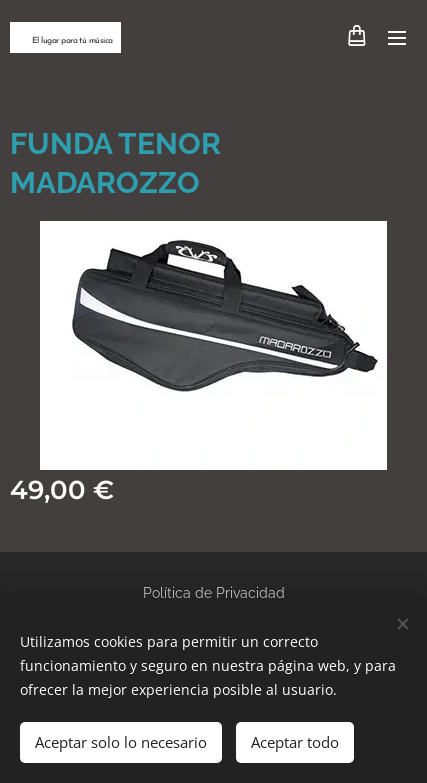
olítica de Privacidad (218, 593)
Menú (397, 38)
